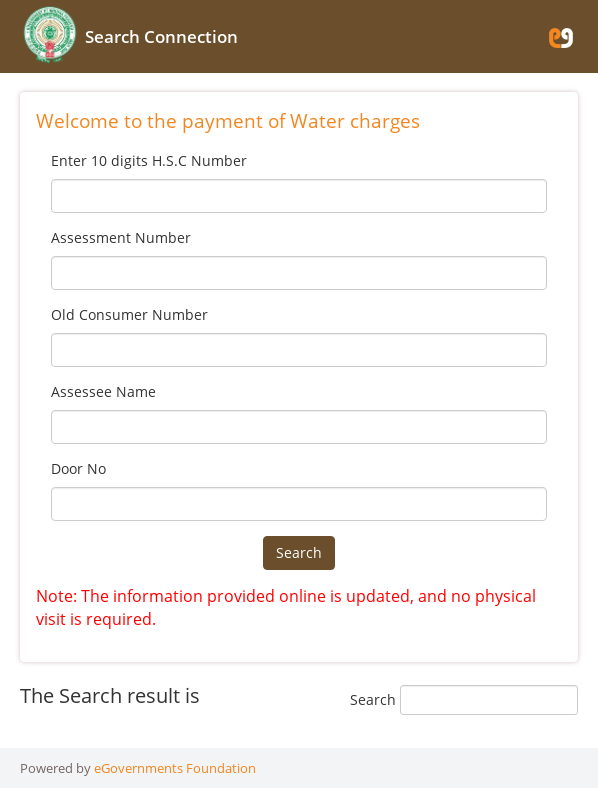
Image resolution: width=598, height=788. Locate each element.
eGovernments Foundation (175, 768)
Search (299, 552)
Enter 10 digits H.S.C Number (149, 160)
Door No (78, 468)
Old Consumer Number (129, 314)
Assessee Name (103, 391)
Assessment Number (121, 237)
